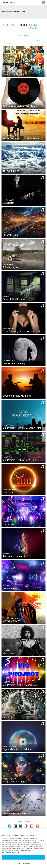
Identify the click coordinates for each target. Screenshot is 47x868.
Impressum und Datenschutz (11, 852)
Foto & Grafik (33, 27)
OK (23, 857)
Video (14, 25)
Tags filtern (24, 36)
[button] (38, 40)
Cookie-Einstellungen (23, 864)
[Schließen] (44, 832)
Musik (23, 25)
